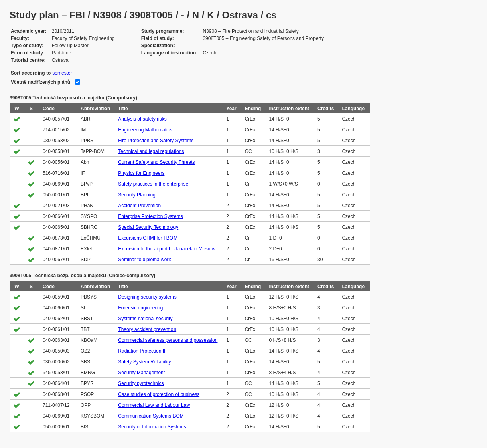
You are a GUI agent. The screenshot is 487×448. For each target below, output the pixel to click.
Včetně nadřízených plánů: (41, 82)
